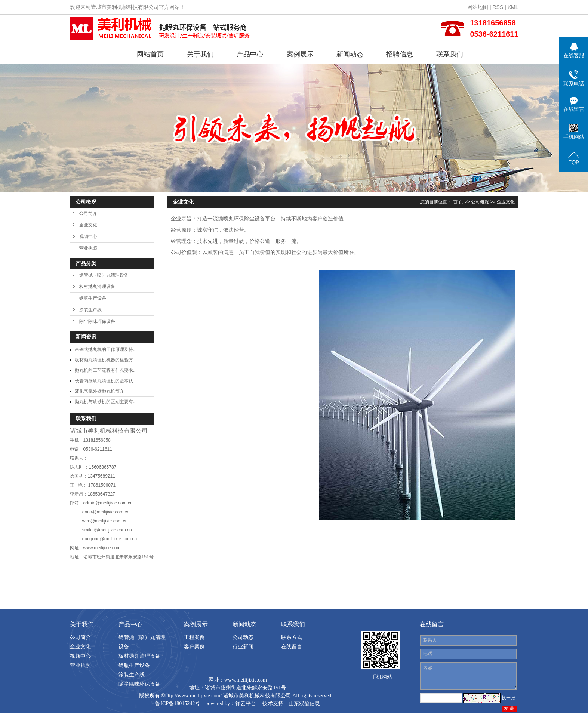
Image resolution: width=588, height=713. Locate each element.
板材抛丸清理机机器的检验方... (106, 360)
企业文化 (88, 225)
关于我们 (200, 54)
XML (513, 7)
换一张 (508, 698)
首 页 (458, 202)
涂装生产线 (90, 310)
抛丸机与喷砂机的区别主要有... (106, 402)
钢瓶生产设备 (93, 298)
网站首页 (150, 54)
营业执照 (88, 248)
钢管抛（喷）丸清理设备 (104, 275)
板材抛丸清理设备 (97, 287)
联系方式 (292, 637)
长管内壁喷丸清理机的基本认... (106, 381)
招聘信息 (400, 54)
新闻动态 (350, 54)
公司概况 (480, 202)
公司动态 (243, 637)
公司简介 (88, 213)
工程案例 (194, 637)
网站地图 (478, 7)
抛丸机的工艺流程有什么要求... (106, 370)
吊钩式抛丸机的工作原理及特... (106, 349)
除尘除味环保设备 (97, 321)
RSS (498, 7)
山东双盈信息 (304, 703)
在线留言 (292, 646)
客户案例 (194, 646)
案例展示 (300, 54)
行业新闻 (243, 646)
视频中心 (88, 237)
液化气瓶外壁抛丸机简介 (99, 391)
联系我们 (450, 54)
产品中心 (250, 54)
